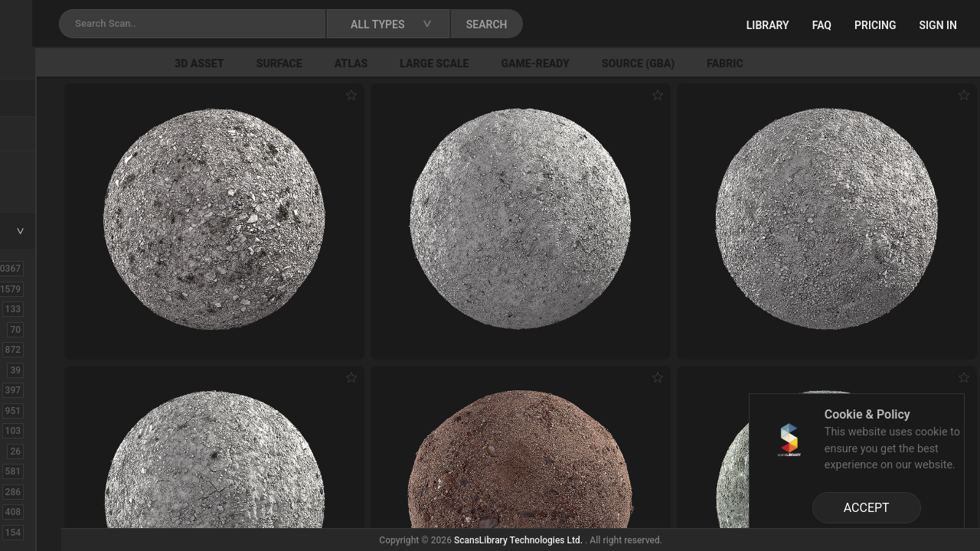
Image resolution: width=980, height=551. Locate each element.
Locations (45, 135)
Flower (37, 511)
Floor (33, 491)
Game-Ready (692, 64)
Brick (33, 329)
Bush (33, 349)
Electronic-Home (62, 451)
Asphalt (39, 308)
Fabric (882, 64)
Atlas (508, 64)
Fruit (31, 532)
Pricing (875, 25)
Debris (36, 430)
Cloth (33, 370)
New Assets (51, 166)
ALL (30, 268)
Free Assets (50, 187)
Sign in (938, 25)
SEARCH (673, 24)
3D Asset (356, 64)
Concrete (43, 390)
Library (768, 25)
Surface (436, 64)
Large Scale (591, 64)
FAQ (822, 25)
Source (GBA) (794, 64)
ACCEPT (867, 508)
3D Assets (46, 289)
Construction (53, 410)
